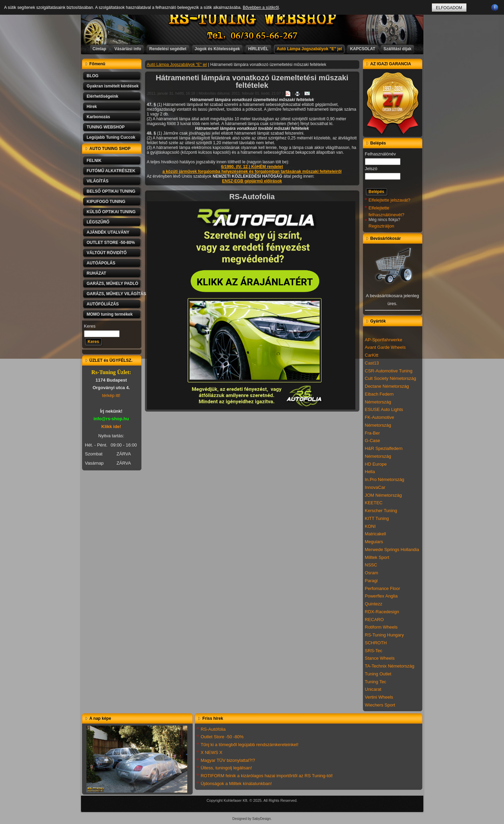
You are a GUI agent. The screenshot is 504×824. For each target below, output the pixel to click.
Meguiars (374, 542)
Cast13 (372, 363)
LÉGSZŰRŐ (98, 222)
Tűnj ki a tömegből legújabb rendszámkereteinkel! (249, 745)
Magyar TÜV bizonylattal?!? (228, 760)
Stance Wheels (380, 658)
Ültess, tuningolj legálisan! (226, 768)
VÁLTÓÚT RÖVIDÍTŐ (107, 253)
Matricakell (376, 534)
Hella (370, 472)
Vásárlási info (128, 49)
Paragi (371, 581)
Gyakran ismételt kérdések (113, 86)
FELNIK (94, 161)
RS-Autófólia (213, 729)
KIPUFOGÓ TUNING (106, 202)
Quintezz (374, 604)
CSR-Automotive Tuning (389, 371)
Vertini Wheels (379, 697)
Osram (372, 573)
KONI (370, 526)
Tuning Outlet (378, 674)
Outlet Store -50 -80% (222, 737)
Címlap (99, 49)
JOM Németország (383, 495)
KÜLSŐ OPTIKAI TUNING (111, 212)
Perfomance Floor (383, 588)
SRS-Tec (374, 651)
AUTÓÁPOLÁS (101, 263)
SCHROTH (376, 643)
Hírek (92, 107)
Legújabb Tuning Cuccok (111, 137)
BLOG (93, 76)
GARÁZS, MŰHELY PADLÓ (113, 284)
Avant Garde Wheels (385, 347)
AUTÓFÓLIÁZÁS (103, 304)
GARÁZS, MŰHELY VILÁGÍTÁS (114, 294)
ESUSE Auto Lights (384, 409)
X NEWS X (212, 752)
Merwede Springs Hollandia (392, 550)
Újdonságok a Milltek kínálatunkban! (236, 784)
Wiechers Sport (380, 705)
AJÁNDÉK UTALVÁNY (108, 232)
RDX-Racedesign (382, 612)
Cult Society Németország (391, 378)
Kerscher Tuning (381, 511)
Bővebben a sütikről (261, 8)
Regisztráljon (382, 226)
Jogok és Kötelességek (217, 49)
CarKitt (372, 355)
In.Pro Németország (385, 479)
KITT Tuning (377, 518)
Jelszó (371, 169)
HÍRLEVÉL (258, 49)
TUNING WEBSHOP (106, 127)
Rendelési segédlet (168, 49)
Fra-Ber (372, 433)
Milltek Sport (377, 557)
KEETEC (374, 503)
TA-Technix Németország (390, 666)
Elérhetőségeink (103, 96)
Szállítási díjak (397, 49)
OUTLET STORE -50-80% (111, 243)
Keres (90, 326)
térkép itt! (111, 395)
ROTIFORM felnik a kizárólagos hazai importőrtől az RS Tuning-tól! (267, 776)
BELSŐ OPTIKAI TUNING (111, 191)
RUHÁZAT (97, 273)
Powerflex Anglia (381, 596)
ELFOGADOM (449, 8)
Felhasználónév (380, 154)
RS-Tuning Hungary (384, 635)
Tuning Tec (376, 682)
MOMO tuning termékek (110, 314)
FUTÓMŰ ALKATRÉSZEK (111, 171)
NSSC (371, 565)
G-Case (373, 441)
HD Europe (376, 464)
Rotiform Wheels (381, 627)
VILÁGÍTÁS (98, 181)
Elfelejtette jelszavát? (390, 200)
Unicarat (373, 689)
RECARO (374, 620)
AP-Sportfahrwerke (384, 340)
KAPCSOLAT (363, 49)
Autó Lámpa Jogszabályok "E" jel (309, 49)
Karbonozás (99, 117)
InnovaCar (375, 487)
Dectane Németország (387, 386)
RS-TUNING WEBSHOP (252, 19)
